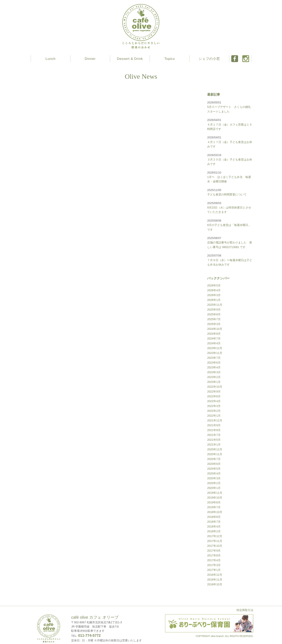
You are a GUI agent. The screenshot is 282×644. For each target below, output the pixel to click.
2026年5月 (214, 285)
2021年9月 (214, 425)
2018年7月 (214, 522)
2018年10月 (215, 512)
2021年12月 (215, 420)
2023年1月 (214, 382)
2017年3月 (214, 565)
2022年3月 (214, 406)
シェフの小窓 (209, 59)
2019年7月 (214, 507)
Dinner (90, 59)
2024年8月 (214, 334)
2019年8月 (214, 502)
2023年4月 (214, 367)
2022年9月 (214, 392)
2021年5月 (214, 440)
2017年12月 (215, 536)
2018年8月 (214, 517)
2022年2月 (214, 411)
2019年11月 (215, 493)
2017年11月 (215, 541)
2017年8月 (214, 555)
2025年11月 (215, 305)
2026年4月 (214, 290)
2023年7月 (214, 358)
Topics (169, 59)
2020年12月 (215, 449)
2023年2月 (214, 377)
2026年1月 (214, 300)
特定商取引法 (245, 610)
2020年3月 (214, 478)
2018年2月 (214, 531)
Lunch (51, 59)
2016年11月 (215, 580)
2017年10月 (215, 546)
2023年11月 (215, 353)
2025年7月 (214, 319)
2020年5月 (214, 469)
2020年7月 (214, 459)
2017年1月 (214, 570)
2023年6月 (214, 363)
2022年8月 (214, 396)
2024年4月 (214, 343)
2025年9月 (214, 310)
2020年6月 (214, 464)
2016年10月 (215, 584)
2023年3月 (214, 372)
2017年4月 (214, 560)
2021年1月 (214, 445)
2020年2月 (214, 483)
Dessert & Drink (130, 59)
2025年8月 (214, 314)
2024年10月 (215, 329)
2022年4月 (214, 401)
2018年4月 (214, 526)
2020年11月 (215, 454)
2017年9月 (214, 551)
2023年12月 (215, 348)
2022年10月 (215, 387)
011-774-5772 (89, 636)
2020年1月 (214, 488)
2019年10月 (215, 498)
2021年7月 (214, 435)
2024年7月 (214, 338)
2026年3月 (214, 295)
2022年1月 (214, 416)
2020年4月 (214, 473)
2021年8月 (214, 430)
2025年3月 (214, 324)
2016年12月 (215, 575)
